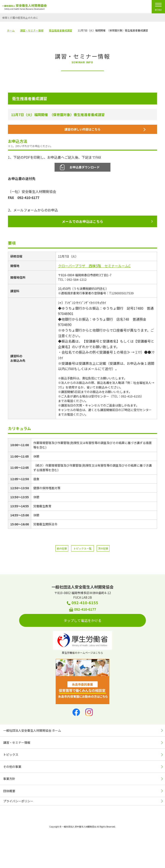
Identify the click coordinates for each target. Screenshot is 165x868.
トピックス (11, 755)
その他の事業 (12, 767)
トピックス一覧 (82, 548)
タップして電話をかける (102, 620)
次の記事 (103, 548)
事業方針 (9, 779)
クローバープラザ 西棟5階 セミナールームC (94, 266)
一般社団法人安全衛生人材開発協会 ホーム (32, 730)
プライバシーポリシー (18, 801)
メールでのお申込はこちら (107, 221)
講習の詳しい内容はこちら (105, 129)
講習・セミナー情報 (17, 742)
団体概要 (9, 791)
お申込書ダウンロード (85, 167)
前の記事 (62, 548)
